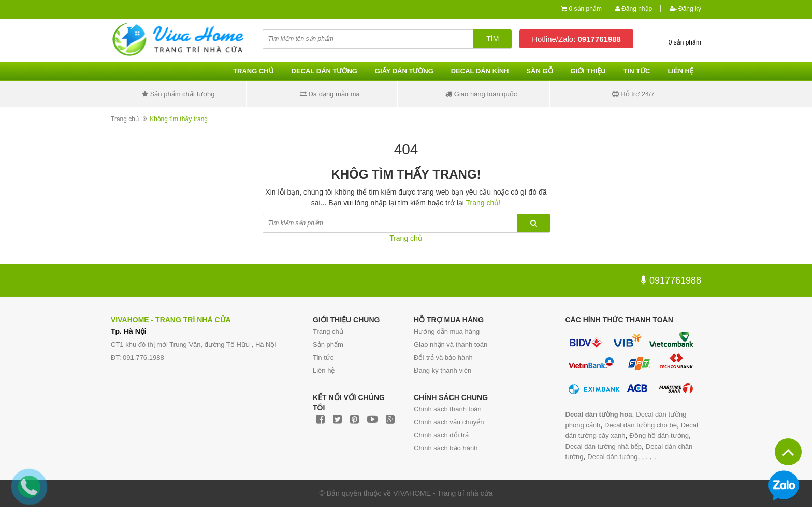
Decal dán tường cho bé (641, 425)
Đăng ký (685, 9)
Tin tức (637, 71)
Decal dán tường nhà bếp (604, 446)
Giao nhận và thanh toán (451, 344)
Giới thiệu (588, 71)
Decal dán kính (480, 71)
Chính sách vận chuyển (449, 422)
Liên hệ (680, 71)
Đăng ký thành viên (443, 370)
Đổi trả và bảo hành (443, 357)
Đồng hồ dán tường (659, 435)
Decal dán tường (324, 71)
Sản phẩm (328, 344)
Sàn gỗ (539, 71)
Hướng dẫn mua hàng (447, 331)
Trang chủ (328, 331)
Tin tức (323, 357)
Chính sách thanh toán (448, 409)
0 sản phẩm (585, 9)
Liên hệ (324, 370)
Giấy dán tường (404, 71)
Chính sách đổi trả (441, 435)
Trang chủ (253, 71)
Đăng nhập (634, 9)
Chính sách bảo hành (446, 448)
